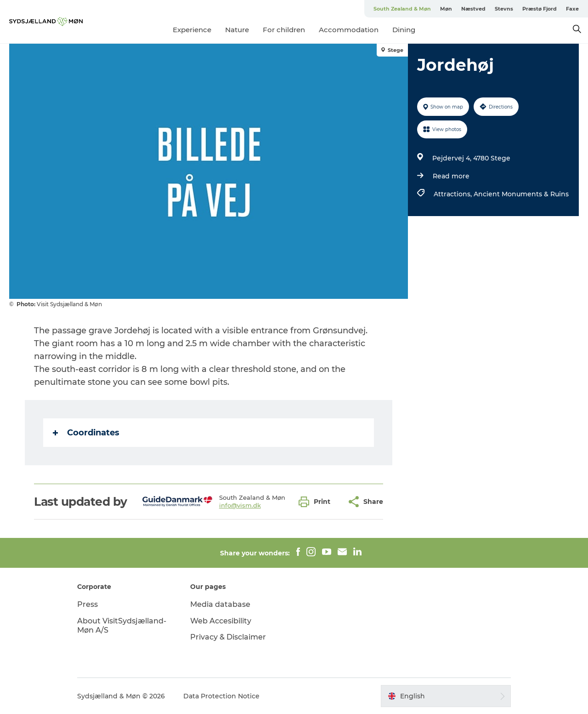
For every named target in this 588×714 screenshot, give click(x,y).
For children (284, 30)
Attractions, (454, 194)
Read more (451, 176)
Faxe (572, 9)
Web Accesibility (221, 621)
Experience (192, 30)
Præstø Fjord (540, 9)
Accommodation (349, 30)
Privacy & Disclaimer (228, 637)
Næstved (473, 9)
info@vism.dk (240, 505)
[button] (317, 502)
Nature (237, 30)
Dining (404, 30)
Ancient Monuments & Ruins (521, 194)
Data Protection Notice (221, 696)
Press (88, 604)
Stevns (504, 9)
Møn (446, 9)
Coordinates (86, 433)
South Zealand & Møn (402, 9)
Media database (220, 604)
